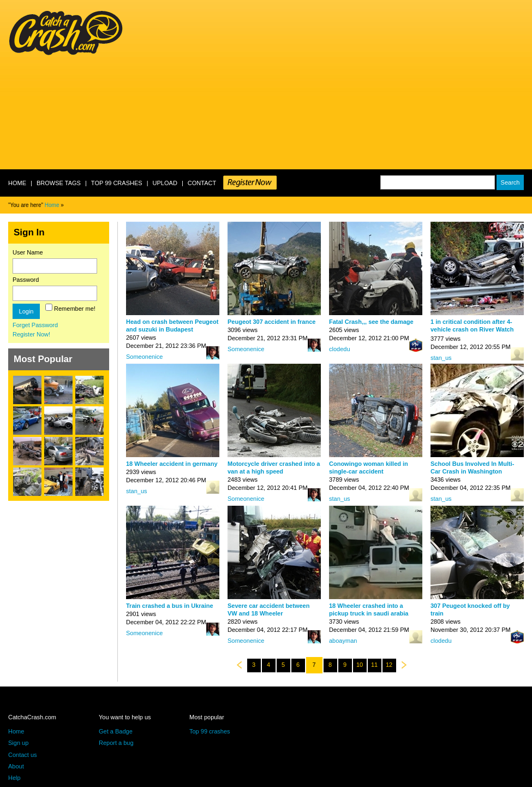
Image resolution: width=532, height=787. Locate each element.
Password (26, 280)
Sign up (18, 743)
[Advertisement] (229, 85)
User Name (28, 252)
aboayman (343, 641)
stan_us (441, 358)
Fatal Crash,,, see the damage (371, 322)
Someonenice (144, 357)
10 (360, 665)
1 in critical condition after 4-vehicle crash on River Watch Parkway (472, 329)
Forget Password (35, 325)
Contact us (23, 755)
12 (389, 665)
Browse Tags (59, 183)
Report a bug (116, 743)
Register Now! (31, 334)
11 (374, 665)
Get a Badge (116, 731)
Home (17, 183)
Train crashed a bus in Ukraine (170, 606)
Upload (165, 183)
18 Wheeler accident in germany (172, 464)
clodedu (340, 349)
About (16, 766)
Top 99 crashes (117, 183)
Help (14, 778)
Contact (202, 183)
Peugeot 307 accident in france (271, 322)
